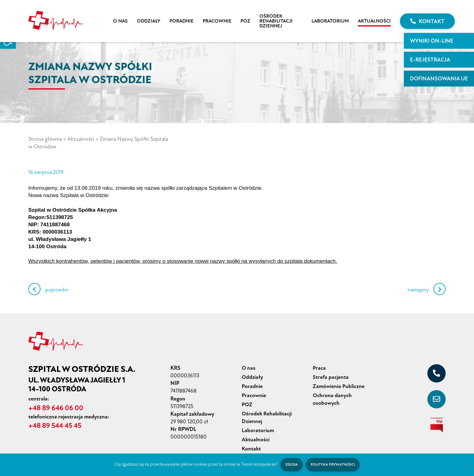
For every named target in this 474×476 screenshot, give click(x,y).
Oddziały (149, 21)
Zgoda (291, 465)
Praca (319, 360)
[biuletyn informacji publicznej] (437, 417)
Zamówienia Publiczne (339, 378)
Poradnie (182, 21)
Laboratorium (330, 21)
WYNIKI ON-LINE (432, 41)
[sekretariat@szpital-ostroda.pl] (437, 391)
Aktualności (374, 21)
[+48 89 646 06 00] (437, 365)
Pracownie (217, 21)
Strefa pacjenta (331, 369)
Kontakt (427, 21)
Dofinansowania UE (439, 79)
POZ (245, 21)
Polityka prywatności (333, 465)
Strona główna (45, 139)
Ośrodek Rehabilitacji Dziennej (276, 21)
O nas (120, 21)
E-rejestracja (430, 60)
